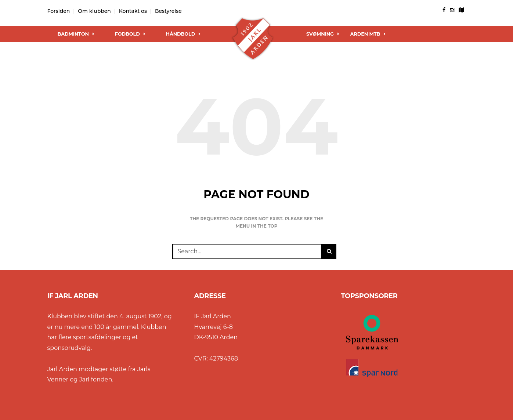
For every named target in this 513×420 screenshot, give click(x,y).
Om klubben (94, 11)
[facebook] (444, 10)
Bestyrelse (168, 11)
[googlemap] (461, 10)
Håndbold (183, 34)
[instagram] (452, 10)
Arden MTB (368, 34)
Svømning (323, 34)
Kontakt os (133, 11)
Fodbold (130, 34)
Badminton (76, 34)
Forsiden (59, 11)
